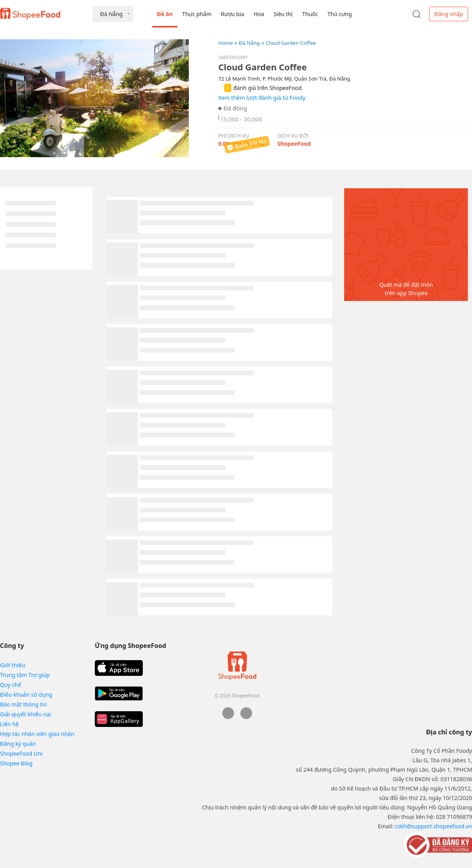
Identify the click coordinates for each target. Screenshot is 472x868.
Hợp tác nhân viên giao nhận (37, 734)
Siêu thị (283, 14)
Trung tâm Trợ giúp (25, 675)
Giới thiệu (13, 665)
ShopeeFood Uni (21, 753)
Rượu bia (233, 14)
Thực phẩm (197, 14)
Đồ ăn (165, 14)
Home (226, 43)
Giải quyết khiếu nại (26, 714)
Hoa (259, 14)
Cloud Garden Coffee (291, 43)
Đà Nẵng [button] (111, 14)
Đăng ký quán (18, 744)
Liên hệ (9, 724)
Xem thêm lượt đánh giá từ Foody (262, 98)
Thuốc (310, 14)
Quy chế (11, 685)
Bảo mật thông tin (23, 704)
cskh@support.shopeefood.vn (433, 826)
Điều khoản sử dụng (26, 695)
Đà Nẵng (249, 43)
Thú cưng (339, 14)
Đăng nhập (449, 14)
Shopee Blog (16, 763)
